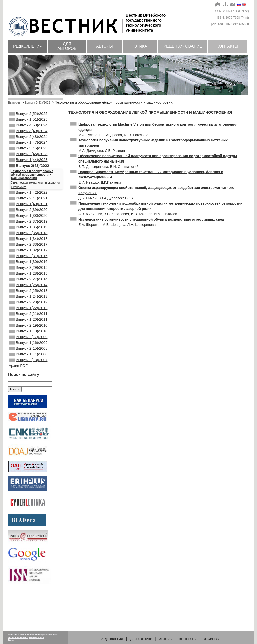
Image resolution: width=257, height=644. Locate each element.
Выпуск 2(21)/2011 (28, 345)
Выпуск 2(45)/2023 (28, 162)
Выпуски (14, 103)
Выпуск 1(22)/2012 (28, 339)
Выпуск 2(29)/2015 (28, 291)
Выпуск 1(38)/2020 (28, 230)
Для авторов (67, 46)
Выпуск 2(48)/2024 (28, 141)
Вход (11, 640)
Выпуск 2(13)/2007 (28, 400)
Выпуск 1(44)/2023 (28, 168)
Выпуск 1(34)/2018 (28, 257)
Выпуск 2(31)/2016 (28, 278)
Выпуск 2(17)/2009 (28, 372)
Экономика (19, 197)
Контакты (227, 46)
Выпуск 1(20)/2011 (28, 352)
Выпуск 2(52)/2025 (28, 114)
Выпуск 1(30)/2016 (28, 284)
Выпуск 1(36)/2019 (28, 244)
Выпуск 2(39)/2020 (28, 223)
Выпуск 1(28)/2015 (28, 298)
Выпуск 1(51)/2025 (28, 121)
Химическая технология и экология (36, 193)
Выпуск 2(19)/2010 (28, 359)
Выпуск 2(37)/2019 (28, 237)
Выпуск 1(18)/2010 (28, 366)
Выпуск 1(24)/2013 (28, 325)
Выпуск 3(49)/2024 (28, 134)
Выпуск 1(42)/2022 (28, 203)
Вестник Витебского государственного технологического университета (33, 636)
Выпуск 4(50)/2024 (28, 128)
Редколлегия (28, 46)
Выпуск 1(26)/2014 (28, 311)
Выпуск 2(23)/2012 (28, 332)
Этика (140, 46)
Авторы (105, 46)
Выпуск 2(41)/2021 (28, 210)
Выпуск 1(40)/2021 (28, 217)
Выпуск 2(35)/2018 (28, 250)
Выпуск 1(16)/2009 (28, 379)
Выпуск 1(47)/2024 (28, 148)
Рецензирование (183, 46)
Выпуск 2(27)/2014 (28, 305)
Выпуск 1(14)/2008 (28, 393)
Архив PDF (18, 406)
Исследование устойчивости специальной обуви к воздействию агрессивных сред (151, 219)
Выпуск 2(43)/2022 (38, 103)
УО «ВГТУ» (211, 639)
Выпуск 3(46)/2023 (28, 155)
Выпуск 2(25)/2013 (28, 318)
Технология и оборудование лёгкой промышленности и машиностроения (32, 185)
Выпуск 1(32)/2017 (28, 271)
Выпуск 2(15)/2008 (28, 386)
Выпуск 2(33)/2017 (28, 264)
